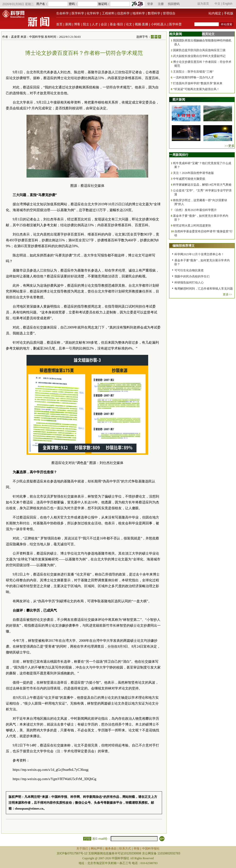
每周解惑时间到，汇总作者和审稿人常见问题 (204, 289)
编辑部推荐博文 (184, 246)
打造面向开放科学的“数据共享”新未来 (198, 83)
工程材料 (108, 13)
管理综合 (169, 13)
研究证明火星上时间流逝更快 (192, 226)
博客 (77, 24)
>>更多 (230, 146)
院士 (86, 24)
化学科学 (93, 13)
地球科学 (139, 13)
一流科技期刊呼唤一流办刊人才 (193, 77)
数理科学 (154, 13)
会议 (104, 24)
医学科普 (175, 24)
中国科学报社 (151, 849)
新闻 (68, 24)
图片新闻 (179, 99)
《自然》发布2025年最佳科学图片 (195, 210)
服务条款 (111, 849)
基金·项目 (117, 24)
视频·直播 (142, 24)
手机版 (229, 13)
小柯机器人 (159, 24)
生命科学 (63, 13)
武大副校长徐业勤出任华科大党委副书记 (199, 56)
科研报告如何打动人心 (189, 283)
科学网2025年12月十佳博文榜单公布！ (199, 254)
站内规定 (215, 13)
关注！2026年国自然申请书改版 (193, 173)
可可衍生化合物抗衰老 (189, 270)
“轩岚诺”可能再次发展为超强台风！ (196, 89)
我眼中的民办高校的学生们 (192, 276)
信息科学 (123, 13)
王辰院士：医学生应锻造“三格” (193, 72)
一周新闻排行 (179, 155)
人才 (95, 24)
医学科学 (78, 13)
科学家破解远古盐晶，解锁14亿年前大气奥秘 (202, 185)
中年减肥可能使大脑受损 (189, 179)
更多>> (227, 294)
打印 (87, 839)
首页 (59, 24)
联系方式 (125, 849)
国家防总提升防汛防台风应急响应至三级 (199, 50)
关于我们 (82, 849)
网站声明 (97, 849)
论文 (129, 24)
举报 (136, 849)
